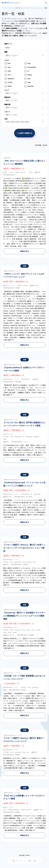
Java (9, 67)
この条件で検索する (25, 133)
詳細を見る (25, 251)
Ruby (29, 63)
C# (28, 71)
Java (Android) (32, 67)
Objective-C (11, 79)
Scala (29, 82)
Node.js (30, 75)
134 (29, 861)
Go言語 (10, 82)
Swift (29, 79)
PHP (9, 63)
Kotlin (9, 71)
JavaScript (30, 86)
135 (35, 861)
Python (10, 86)
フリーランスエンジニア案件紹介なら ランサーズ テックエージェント (22, 8)
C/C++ (10, 75)
